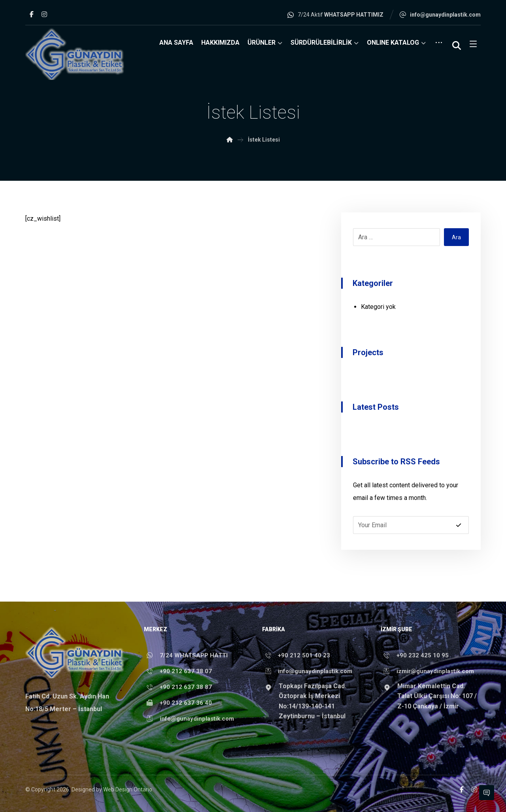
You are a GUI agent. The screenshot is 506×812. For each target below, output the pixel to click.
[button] (32, 14)
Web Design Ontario (128, 789)
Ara (456, 237)
